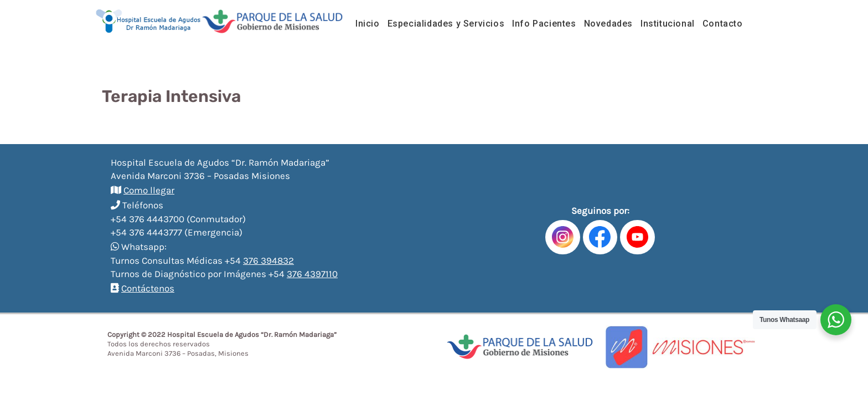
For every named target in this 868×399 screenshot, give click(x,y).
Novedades (608, 24)
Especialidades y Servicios (446, 24)
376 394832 (268, 260)
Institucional (668, 24)
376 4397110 (312, 274)
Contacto (723, 24)
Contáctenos (148, 288)
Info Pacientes (544, 24)
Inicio (368, 24)
